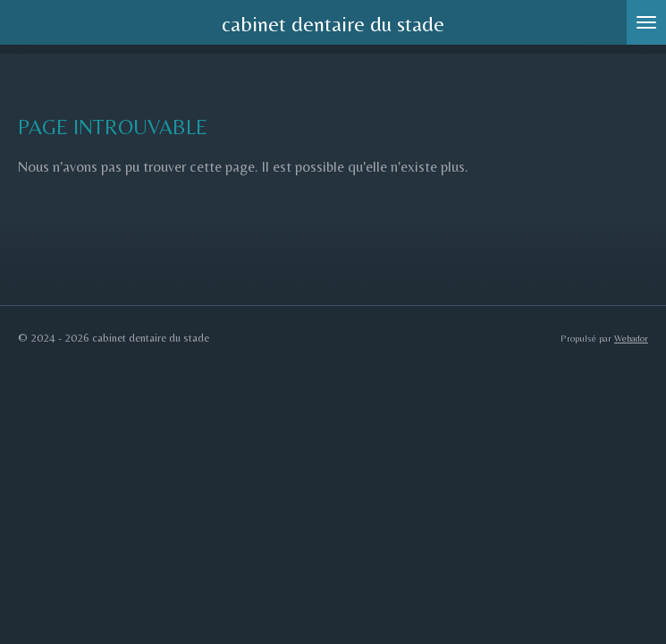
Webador (631, 338)
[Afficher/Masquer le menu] (646, 22)
